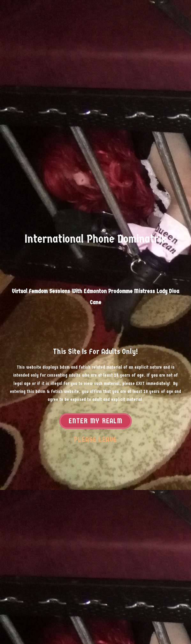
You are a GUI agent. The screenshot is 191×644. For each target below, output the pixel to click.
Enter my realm (95, 421)
